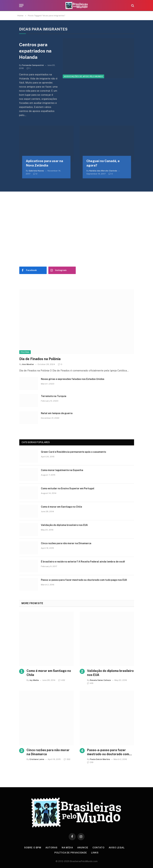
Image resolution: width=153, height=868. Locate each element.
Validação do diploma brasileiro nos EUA (64, 525)
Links (95, 853)
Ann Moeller (28, 364)
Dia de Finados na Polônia (40, 359)
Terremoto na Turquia (54, 396)
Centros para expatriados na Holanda (35, 51)
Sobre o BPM (33, 848)
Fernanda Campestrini (33, 65)
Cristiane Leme (37, 759)
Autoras (51, 848)
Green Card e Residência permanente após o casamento (73, 452)
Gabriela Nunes (36, 171)
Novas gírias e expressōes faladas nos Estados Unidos (73, 379)
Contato (98, 848)
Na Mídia (67, 848)
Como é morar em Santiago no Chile (61, 507)
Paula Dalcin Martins (100, 759)
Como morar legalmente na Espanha (62, 470)
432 (62, 680)
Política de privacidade (71, 853)
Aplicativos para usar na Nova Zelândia (44, 163)
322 (67, 759)
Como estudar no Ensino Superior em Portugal (68, 488)
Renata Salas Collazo (100, 680)
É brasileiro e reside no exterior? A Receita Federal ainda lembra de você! (83, 562)
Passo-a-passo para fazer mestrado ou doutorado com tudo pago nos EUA (84, 580)
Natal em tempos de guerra (57, 413)
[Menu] (21, 6)
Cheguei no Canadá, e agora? (103, 163)
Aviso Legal (117, 848)
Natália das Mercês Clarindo (103, 171)
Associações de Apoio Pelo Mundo (83, 76)
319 (90, 762)
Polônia (25, 352)
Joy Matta (34, 680)
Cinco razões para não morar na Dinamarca (66, 543)
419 (90, 683)
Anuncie (83, 848)
